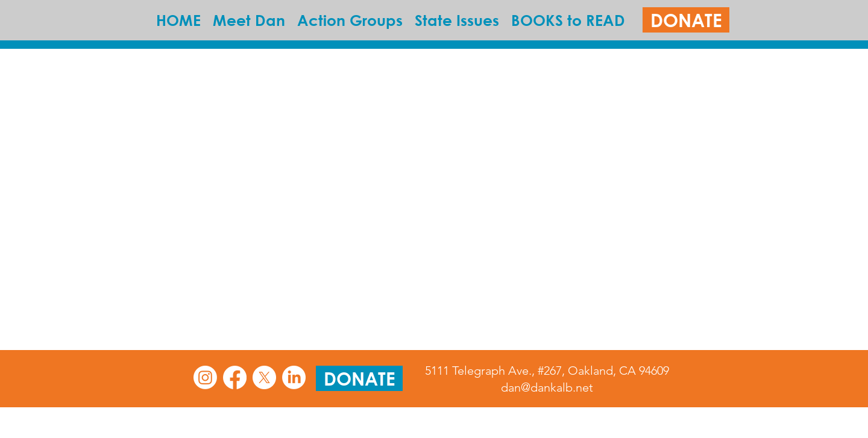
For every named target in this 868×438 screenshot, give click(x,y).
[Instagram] (205, 377)
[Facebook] (235, 377)
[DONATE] (686, 20)
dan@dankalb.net (547, 387)
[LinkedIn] (294, 377)
